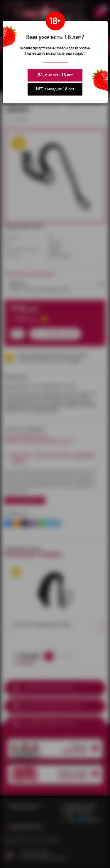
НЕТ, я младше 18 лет (55, 89)
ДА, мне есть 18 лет (55, 75)
